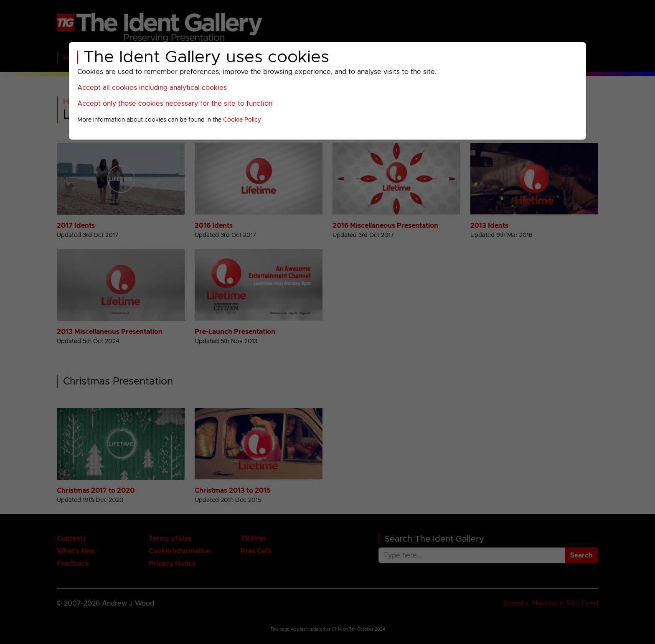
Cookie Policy (242, 120)
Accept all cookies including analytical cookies (152, 88)
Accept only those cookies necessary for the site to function (175, 104)
